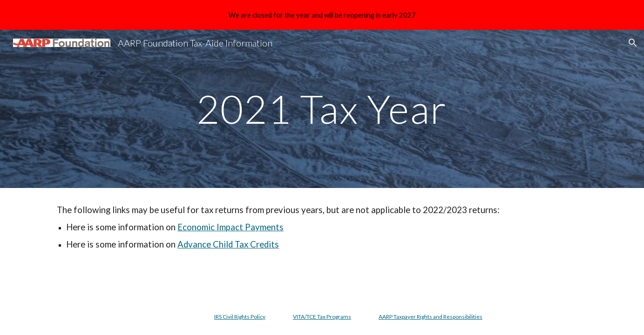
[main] (322, 109)
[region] (322, 15)
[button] (633, 43)
